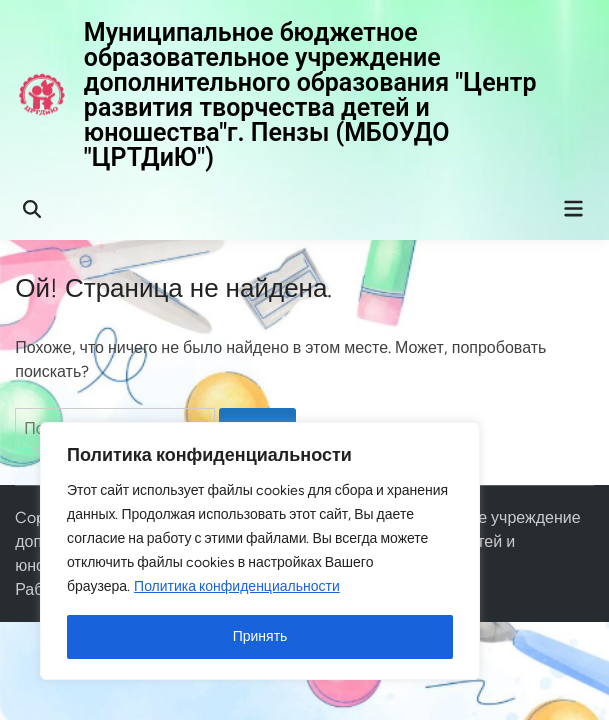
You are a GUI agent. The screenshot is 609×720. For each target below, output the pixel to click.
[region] (260, 551)
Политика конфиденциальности (237, 586)
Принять (260, 636)
